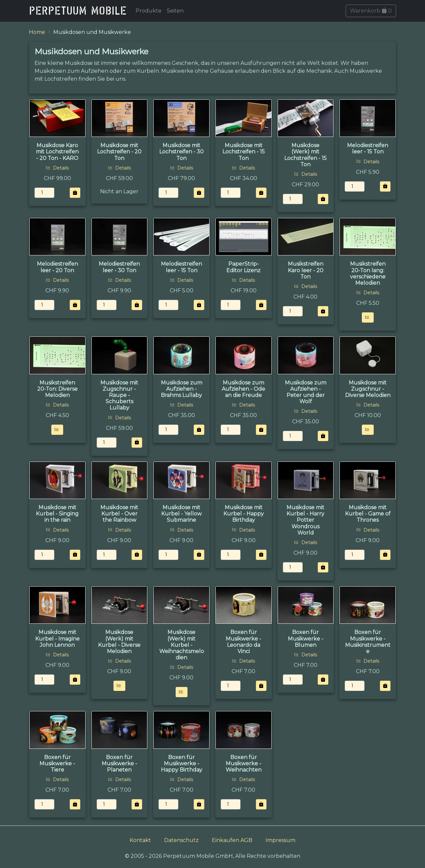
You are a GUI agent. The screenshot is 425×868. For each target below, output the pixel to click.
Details (57, 168)
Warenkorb (371, 11)
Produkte (149, 11)
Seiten (175, 11)
